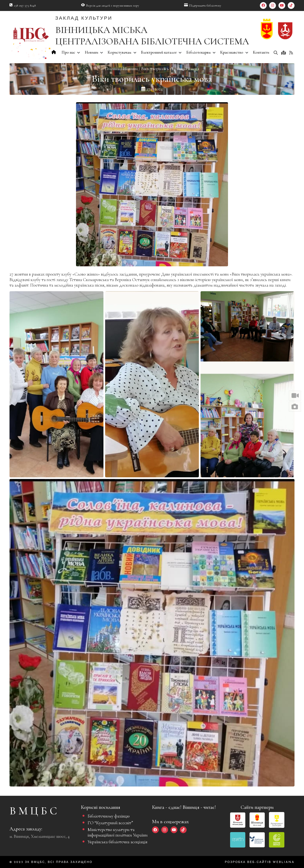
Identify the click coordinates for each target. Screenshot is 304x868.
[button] (295, 396)
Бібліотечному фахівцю (109, 816)
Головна (112, 69)
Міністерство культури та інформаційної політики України (118, 832)
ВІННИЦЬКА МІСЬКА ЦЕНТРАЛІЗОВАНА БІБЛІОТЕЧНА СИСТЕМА (152, 36)
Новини (130, 69)
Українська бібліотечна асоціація (117, 842)
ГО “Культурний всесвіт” (110, 823)
